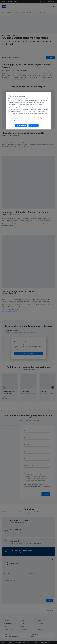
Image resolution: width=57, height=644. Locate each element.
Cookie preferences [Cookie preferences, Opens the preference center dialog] (21, 125)
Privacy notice (14, 118)
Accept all (34, 125)
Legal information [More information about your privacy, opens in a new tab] (21, 121)
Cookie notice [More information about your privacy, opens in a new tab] (12, 121)
